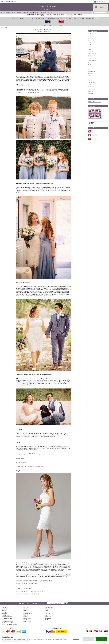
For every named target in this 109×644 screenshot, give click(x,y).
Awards (90, 43)
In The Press (26, 620)
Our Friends (91, 74)
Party (89, 76)
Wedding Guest (92, 89)
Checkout (50, 13)
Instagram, (25, 581)
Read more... (91, 123)
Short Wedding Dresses (7, 617)
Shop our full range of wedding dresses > (28, 583)
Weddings (90, 91)
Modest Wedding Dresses (7, 621)
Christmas (90, 51)
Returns (43, 13)
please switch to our (83, 18)
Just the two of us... (25, 594)
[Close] (98, 18)
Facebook (19, 581)
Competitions (26, 615)
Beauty (90, 45)
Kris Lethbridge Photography (34, 454)
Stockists (25, 617)
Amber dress (43, 563)
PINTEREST (92, 139)
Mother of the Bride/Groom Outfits (9, 624)
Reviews (19, 13)
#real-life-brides (27, 589)
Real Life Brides (92, 82)
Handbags (90, 56)
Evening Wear (5, 609)
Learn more (27, 641)
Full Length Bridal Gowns (7, 618)
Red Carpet (4, 611)
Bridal (13, 13)
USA (61, 25)
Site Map (47, 620)
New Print (90, 65)
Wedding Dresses (6, 615)
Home (2, 27)
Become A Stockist (27, 618)
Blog (31, 13)
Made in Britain (27, 612)
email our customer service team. (43, 581)
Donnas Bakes (20, 458)
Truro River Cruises (21, 462)
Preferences (76, 639)
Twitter (30, 581)
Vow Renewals (91, 87)
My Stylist (90, 62)
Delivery (37, 13)
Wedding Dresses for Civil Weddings (10, 623)
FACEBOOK (92, 135)
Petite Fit (90, 78)
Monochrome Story (92, 60)
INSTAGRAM (93, 131)
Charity (90, 49)
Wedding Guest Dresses (7, 612)
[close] (106, 635)
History (25, 611)
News (89, 69)
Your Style (90, 93)
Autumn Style (91, 40)
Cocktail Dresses (92, 54)
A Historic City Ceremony (29, 591)
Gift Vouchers (48, 618)
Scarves (90, 85)
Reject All (89, 639)
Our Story (26, 13)
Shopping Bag (48, 617)
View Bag (101, 8)
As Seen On (91, 38)
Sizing (46, 609)
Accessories (91, 36)
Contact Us (47, 614)
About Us (90, 34)
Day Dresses (5, 614)
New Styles (91, 67)
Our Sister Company (28, 614)
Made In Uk (91, 58)
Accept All (101, 639)
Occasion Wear (6, 13)
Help (46, 615)
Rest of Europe (48, 25)
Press (89, 80)
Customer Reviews (27, 621)
